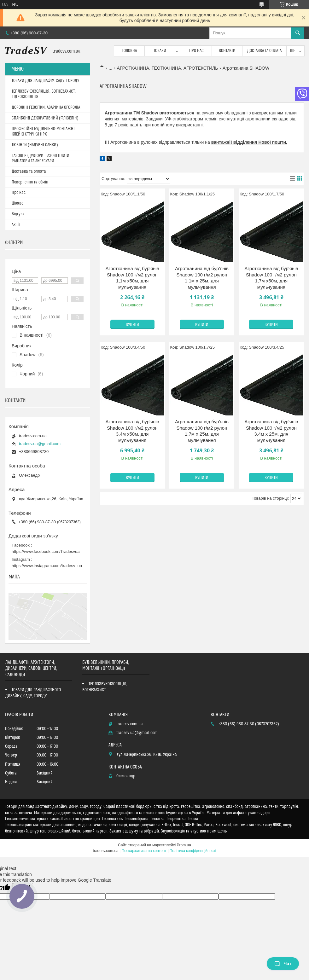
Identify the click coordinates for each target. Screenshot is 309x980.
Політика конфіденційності (193, 851)
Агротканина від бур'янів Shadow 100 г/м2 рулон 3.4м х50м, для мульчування (132, 431)
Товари (160, 51)
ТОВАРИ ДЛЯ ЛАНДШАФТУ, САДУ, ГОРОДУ (45, 81)
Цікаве (17, 203)
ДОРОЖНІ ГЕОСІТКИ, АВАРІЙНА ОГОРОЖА (46, 107)
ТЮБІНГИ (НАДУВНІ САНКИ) (35, 145)
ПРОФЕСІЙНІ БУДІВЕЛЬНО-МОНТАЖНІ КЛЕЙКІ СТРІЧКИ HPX (43, 132)
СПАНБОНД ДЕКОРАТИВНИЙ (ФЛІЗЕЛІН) (45, 118)
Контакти (227, 51)
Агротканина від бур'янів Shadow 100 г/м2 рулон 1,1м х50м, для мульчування (132, 278)
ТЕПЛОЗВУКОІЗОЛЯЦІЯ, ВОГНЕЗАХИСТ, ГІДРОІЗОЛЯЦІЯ (44, 94)
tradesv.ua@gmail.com (40, 444)
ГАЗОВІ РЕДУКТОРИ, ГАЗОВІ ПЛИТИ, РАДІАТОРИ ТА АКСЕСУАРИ (41, 158)
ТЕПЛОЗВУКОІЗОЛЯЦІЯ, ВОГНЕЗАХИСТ (105, 687)
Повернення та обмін (30, 182)
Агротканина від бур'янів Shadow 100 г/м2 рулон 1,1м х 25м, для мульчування (202, 278)
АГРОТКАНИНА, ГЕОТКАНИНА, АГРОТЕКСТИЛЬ (168, 68)
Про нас (196, 51)
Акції (16, 225)
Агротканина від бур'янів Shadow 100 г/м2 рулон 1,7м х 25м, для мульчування (202, 431)
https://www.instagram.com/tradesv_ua (47, 566)
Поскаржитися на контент (144, 851)
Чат (283, 964)
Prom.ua (184, 845)
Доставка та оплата (264, 51)
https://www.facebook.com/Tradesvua (46, 551)
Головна (129, 51)
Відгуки (18, 214)
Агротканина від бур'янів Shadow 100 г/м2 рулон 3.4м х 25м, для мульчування (271, 431)
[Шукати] (298, 33)
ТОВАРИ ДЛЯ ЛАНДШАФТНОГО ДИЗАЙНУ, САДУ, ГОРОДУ (33, 693)
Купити (132, 325)
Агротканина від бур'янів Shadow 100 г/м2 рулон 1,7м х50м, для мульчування (271, 278)
